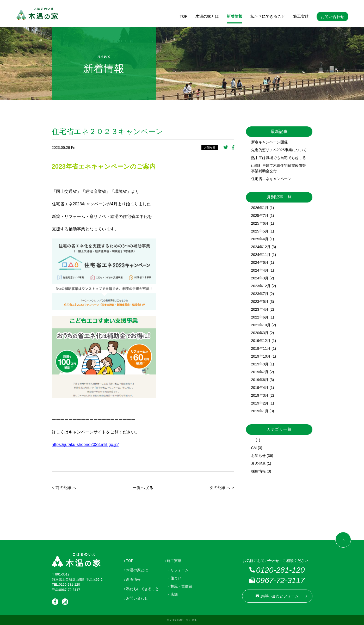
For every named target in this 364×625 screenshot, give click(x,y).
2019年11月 (261, 348)
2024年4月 (260, 270)
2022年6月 (260, 317)
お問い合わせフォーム (277, 596)
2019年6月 (260, 380)
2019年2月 (260, 403)
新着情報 (235, 16)
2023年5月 (260, 302)
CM (254, 448)
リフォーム (180, 570)
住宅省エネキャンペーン (271, 179)
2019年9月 (260, 364)
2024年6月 (260, 262)
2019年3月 (260, 395)
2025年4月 (260, 239)
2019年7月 (260, 372)
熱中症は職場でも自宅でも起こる (279, 158)
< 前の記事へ (64, 488)
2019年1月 (260, 411)
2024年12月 (261, 247)
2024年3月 (260, 278)
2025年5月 (260, 231)
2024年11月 (261, 255)
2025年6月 (260, 223)
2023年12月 (261, 286)
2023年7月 (260, 294)
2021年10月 (261, 325)
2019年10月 (261, 356)
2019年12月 (261, 341)
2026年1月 (260, 208)
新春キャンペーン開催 (269, 142)
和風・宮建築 (181, 586)
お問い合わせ (332, 17)
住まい (176, 578)
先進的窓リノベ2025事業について (279, 150)
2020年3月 (260, 333)
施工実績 (301, 16)
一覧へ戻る (143, 488)
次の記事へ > (222, 488)
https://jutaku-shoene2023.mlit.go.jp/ (85, 445)
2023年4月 (260, 309)
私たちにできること (268, 16)
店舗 (174, 594)
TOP (184, 16)
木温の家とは (207, 16)
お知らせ (210, 147)
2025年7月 (260, 216)
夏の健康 (258, 463)
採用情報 (258, 471)
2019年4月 (260, 388)
